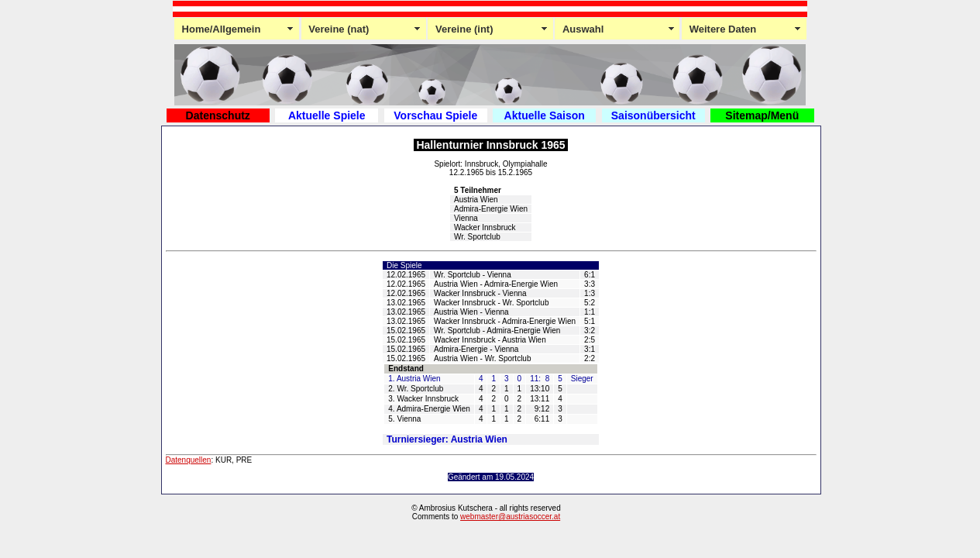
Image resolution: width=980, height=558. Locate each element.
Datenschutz (218, 115)
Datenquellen (189, 460)
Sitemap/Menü (762, 115)
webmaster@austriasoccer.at (510, 517)
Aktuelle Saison (545, 115)
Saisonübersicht (653, 115)
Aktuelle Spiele (327, 115)
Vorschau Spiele (435, 115)
